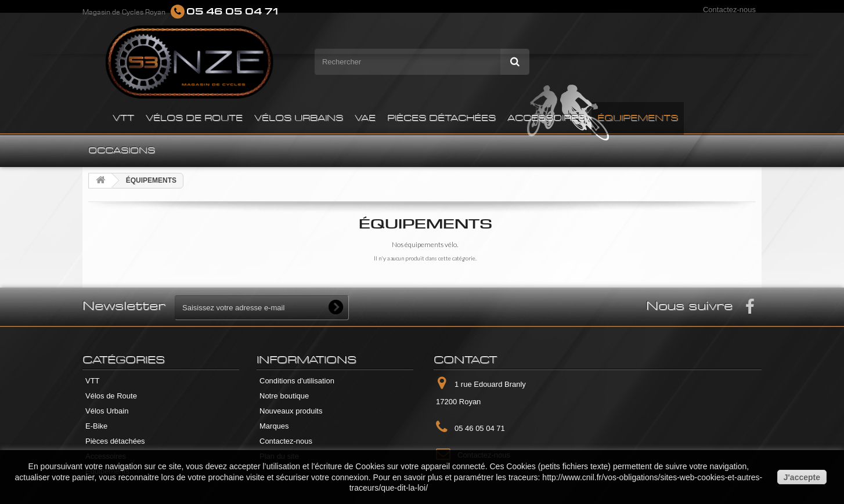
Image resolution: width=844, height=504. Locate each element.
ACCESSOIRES (547, 118)
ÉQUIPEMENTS (638, 118)
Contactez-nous (729, 10)
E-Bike (96, 426)
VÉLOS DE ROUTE (194, 118)
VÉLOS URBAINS (299, 118)
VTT (123, 118)
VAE (365, 118)
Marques (274, 426)
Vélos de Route (111, 396)
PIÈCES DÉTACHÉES (441, 118)
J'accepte (802, 477)
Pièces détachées (115, 441)
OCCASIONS (122, 151)
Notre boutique (284, 396)
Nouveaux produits (291, 411)
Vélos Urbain (107, 411)
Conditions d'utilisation (297, 381)
